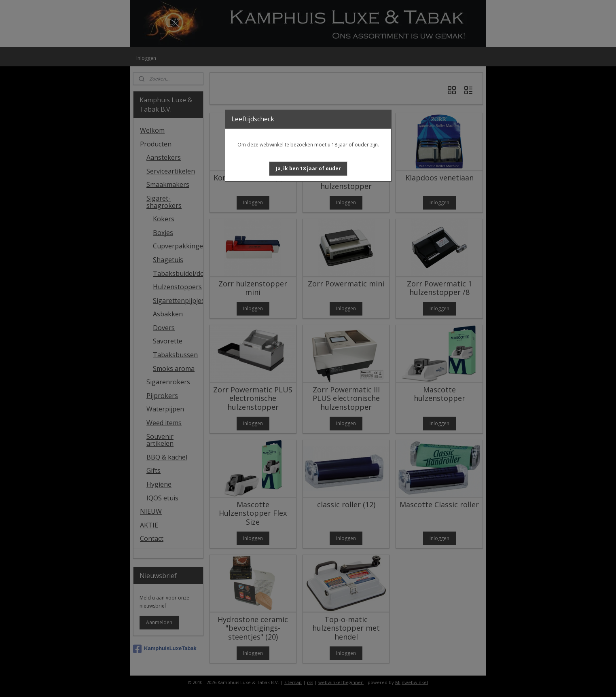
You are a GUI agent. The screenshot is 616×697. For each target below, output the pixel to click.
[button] (308, 169)
